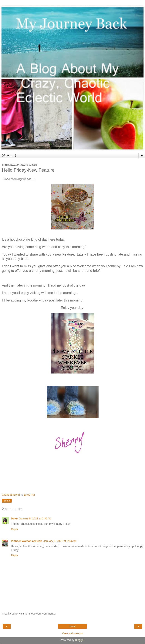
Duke (14, 518)
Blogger (80, 640)
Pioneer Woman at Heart (27, 541)
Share (7, 501)
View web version (72, 633)
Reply (14, 529)
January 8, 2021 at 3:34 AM (60, 541)
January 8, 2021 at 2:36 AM (35, 518)
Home (72, 626)
